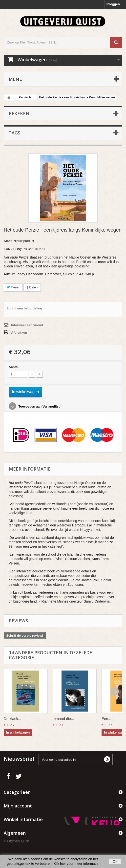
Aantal (14, 367)
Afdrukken (19, 333)
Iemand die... (63, 719)
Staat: (8, 241)
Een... (106, 719)
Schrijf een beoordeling (24, 308)
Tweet (13, 287)
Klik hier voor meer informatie (76, 864)
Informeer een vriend (27, 325)
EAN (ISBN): (13, 249)
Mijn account (18, 806)
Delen (32, 287)
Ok (115, 861)
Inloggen (113, 4)
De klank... (12, 719)
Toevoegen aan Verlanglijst (39, 406)
